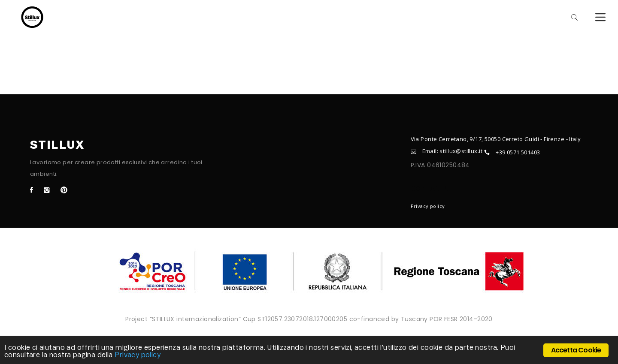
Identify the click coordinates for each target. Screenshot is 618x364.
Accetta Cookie (576, 350)
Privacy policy (428, 206)
